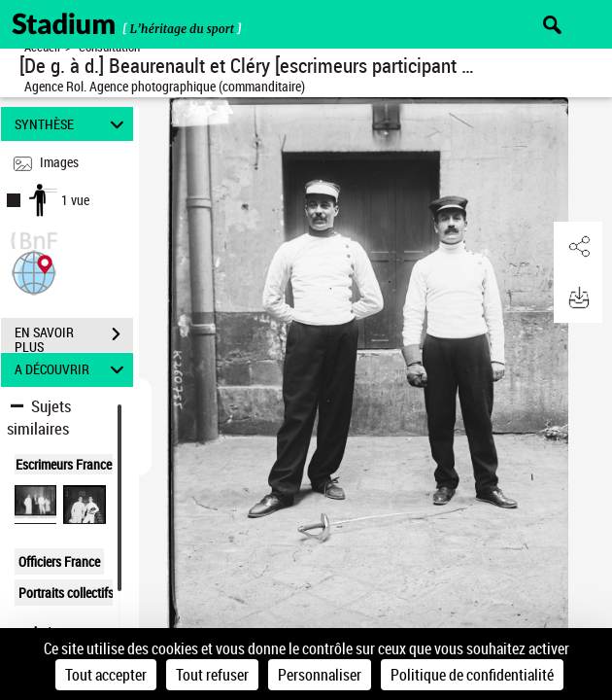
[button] (34, 271)
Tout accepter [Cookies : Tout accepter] (106, 675)
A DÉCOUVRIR (72, 370)
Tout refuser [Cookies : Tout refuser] (212, 675)
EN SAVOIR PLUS (74, 336)
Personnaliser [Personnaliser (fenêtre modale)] (320, 675)
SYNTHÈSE (72, 124)
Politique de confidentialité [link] (472, 675)
